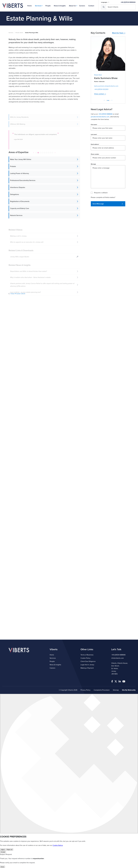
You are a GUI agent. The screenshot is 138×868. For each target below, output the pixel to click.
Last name (94, 134)
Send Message (108, 204)
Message (93, 164)
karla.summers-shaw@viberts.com (106, 86)
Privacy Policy (85, 690)
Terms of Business (87, 655)
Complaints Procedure (102, 690)
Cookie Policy (85, 658)
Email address (95, 144)
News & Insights (60, 6)
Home (29, 6)
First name (94, 125)
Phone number (95, 154)
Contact (91, 6)
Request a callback (101, 193)
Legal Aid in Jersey (87, 665)
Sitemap (116, 690)
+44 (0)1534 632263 (101, 89)
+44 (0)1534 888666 (128, 2)
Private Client (19, 33)
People (48, 6)
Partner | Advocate (99, 82)
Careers (82, 6)
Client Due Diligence (88, 661)
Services (38, 6)
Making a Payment (87, 668)
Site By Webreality (129, 690)
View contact (100, 94)
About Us (72, 6)
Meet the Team (119, 33)
